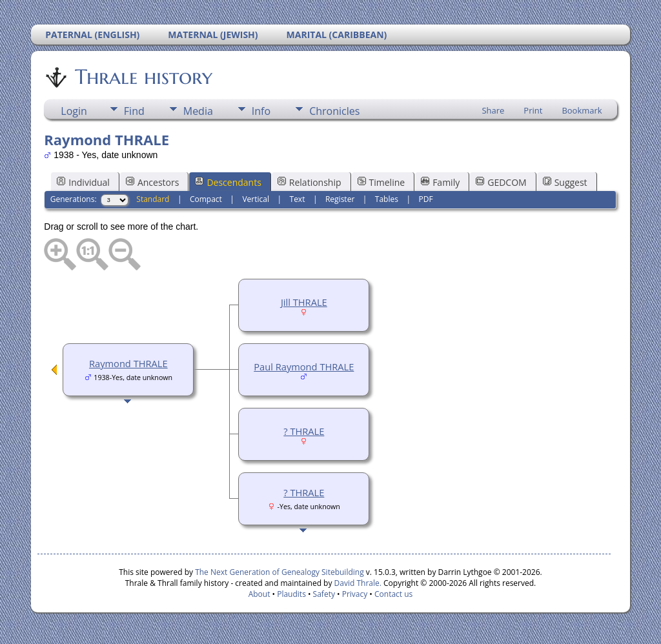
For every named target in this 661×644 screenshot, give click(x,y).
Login (74, 111)
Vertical (256, 199)
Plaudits (291, 594)
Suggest (565, 182)
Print (533, 110)
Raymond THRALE (128, 363)
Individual (83, 182)
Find (134, 111)
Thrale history (143, 77)
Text (298, 199)
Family (440, 182)
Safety (324, 594)
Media (198, 111)
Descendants (228, 182)
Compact (206, 199)
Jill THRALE (304, 302)
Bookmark (582, 110)
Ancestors (152, 182)
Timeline (381, 182)
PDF (425, 199)
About (259, 594)
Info (261, 111)
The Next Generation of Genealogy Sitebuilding (280, 572)
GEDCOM (501, 182)
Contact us (393, 594)
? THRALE (304, 431)
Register (340, 199)
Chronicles (334, 111)
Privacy (355, 594)
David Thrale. (356, 583)
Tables (387, 199)
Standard (153, 199)
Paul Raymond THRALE (304, 367)
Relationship (310, 182)
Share (493, 110)
